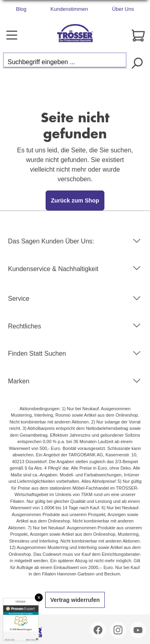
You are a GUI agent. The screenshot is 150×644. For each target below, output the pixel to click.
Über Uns (123, 9)
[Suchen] (137, 62)
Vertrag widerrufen (75, 600)
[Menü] (12, 35)
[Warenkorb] (138, 35)
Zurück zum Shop (75, 200)
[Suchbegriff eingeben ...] (65, 60)
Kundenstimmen (69, 9)
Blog (21, 9)
